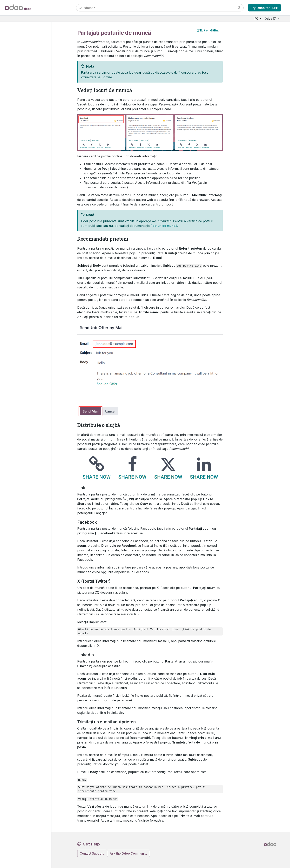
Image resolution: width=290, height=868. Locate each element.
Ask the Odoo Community (129, 853)
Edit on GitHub (208, 30)
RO (257, 19)
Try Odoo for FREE (264, 8)
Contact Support (92, 853)
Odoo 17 (271, 19)
